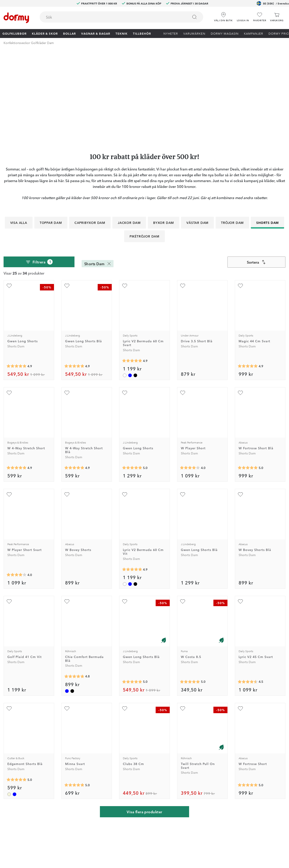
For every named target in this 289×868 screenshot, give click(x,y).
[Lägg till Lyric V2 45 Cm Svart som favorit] (240, 511)
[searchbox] (111, 17)
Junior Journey (83, 769)
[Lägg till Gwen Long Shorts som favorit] (9, 195)
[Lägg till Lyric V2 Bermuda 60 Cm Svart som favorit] (125, 195)
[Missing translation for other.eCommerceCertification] (49, 858)
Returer (133, 762)
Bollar (69, 33)
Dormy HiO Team (85, 762)
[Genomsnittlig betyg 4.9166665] (17, 276)
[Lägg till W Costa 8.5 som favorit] (183, 511)
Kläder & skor (45, 33)
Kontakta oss (137, 749)
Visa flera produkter (144, 721)
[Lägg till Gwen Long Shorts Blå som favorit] (67, 195)
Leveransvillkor (196, 782)
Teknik (122, 33)
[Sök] (194, 17)
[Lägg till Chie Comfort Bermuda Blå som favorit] (67, 511)
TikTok (77, 788)
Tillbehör (142, 33)
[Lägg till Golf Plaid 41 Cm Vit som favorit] (9, 511)
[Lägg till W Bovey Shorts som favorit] (67, 404)
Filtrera (39, 171)
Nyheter (171, 33)
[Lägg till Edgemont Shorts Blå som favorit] (9, 618)
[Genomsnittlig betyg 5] (132, 377)
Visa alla (19, 132)
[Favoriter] (260, 17)
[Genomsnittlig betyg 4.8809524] (17, 377)
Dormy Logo (194, 788)
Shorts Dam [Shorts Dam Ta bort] (98, 173)
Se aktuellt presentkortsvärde (149, 794)
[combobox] (121, 17)
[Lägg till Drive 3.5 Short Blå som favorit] (183, 195)
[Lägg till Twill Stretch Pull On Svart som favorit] (183, 618)
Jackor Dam (129, 132)
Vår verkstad (137, 769)
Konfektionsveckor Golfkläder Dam (29, 43)
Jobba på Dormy (197, 749)
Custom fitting (138, 756)
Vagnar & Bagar (96, 33)
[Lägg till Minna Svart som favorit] (67, 618)
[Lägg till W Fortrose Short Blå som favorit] (240, 302)
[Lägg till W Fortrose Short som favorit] (240, 618)
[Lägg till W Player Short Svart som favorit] (9, 404)
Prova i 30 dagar (197, 756)
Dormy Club (81, 749)
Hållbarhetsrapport (199, 794)
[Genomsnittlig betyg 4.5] (248, 591)
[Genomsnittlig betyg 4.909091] (132, 270)
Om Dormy (193, 762)
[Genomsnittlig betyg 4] (190, 377)
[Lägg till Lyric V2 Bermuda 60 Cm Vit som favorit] (125, 404)
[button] (243, 15)
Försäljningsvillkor (198, 775)
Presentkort (136, 788)
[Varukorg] (277, 17)
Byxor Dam (164, 132)
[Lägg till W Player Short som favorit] (183, 302)
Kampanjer (254, 33)
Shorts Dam (267, 132)
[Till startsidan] (16, 18)
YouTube (78, 794)
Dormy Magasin (225, 33)
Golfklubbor (14, 33)
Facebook (79, 775)
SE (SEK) (273, 3)
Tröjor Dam (232, 132)
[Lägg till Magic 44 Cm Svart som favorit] (240, 195)
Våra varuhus (137, 775)
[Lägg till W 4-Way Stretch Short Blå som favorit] (67, 302)
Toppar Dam (51, 132)
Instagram (79, 782)
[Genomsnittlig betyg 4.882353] (248, 276)
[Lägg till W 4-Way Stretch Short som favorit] (9, 302)
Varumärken (194, 33)
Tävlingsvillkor (195, 769)
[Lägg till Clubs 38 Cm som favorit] (125, 618)
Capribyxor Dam (90, 132)
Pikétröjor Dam (144, 146)
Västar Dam (197, 132)
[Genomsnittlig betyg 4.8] (74, 586)
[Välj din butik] (223, 15)
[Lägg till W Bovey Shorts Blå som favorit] (240, 404)
